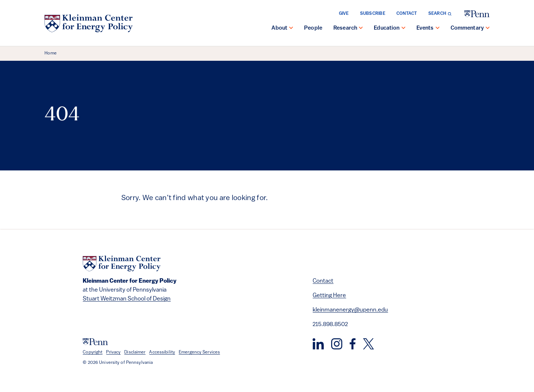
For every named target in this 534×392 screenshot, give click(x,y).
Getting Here (329, 296)
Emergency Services (199, 352)
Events (425, 28)
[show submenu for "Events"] (438, 29)
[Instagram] (337, 344)
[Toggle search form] (440, 14)
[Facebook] (353, 344)
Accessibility (162, 352)
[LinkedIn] (318, 344)
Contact (407, 14)
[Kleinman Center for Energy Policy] (89, 23)
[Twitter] (368, 344)
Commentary (467, 28)
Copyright (93, 352)
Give (344, 14)
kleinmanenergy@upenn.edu (350, 310)
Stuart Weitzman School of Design (127, 299)
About (279, 28)
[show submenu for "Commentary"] (488, 29)
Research (345, 28)
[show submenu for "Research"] (361, 29)
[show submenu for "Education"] (403, 29)
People (313, 28)
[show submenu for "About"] (291, 29)
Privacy (113, 352)
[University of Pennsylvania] (477, 14)
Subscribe (373, 14)
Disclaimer (135, 352)
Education (387, 28)
